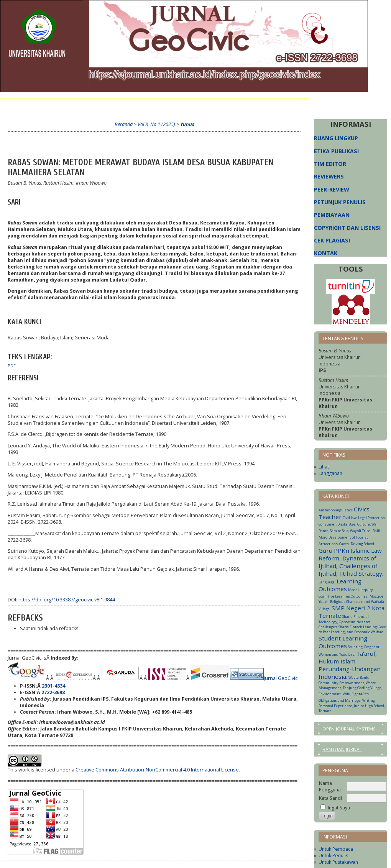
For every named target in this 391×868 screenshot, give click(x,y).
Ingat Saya (339, 808)
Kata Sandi (330, 798)
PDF (12, 366)
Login (87, 106)
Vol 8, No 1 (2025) (156, 124)
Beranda (18, 106)
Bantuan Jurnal (342, 749)
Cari (133, 106)
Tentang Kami (54, 106)
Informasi (207, 106)
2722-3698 (53, 692)
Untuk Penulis (333, 856)
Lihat (324, 467)
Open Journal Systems (349, 729)
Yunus (187, 124)
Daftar (112, 106)
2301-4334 (53, 686)
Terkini (155, 106)
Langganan (330, 473)
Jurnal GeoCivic (281, 678)
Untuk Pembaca (336, 849)
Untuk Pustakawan (338, 862)
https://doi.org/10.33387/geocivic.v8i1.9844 (67, 600)
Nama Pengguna (330, 786)
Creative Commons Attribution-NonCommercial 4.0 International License (157, 770)
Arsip (179, 106)
